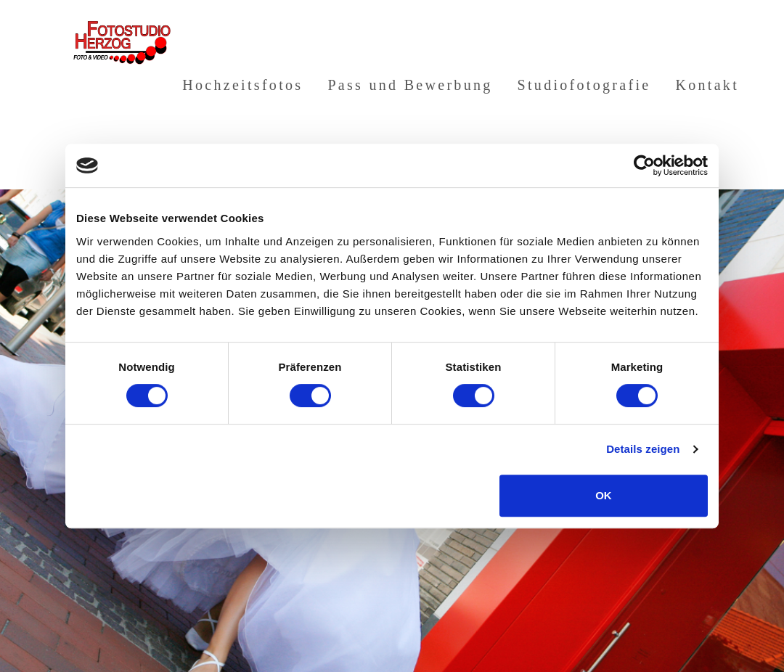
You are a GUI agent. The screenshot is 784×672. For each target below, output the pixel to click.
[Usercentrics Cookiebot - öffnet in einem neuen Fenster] (644, 165)
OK (604, 495)
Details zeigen (643, 449)
